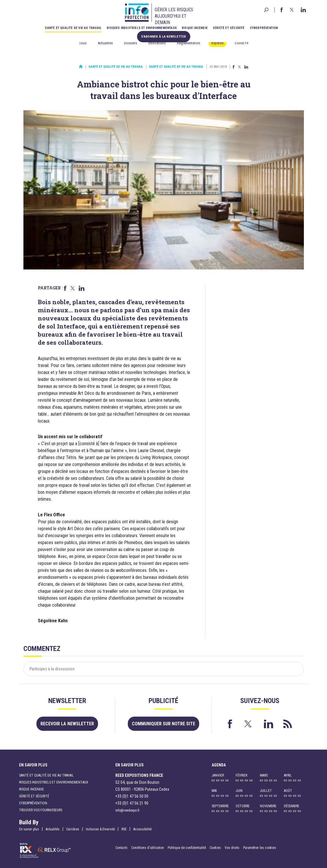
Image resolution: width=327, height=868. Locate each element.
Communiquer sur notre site (163, 724)
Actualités (105, 43)
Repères (217, 43)
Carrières (73, 829)
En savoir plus (29, 829)
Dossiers (131, 43)
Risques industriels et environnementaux (142, 28)
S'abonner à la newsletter (164, 37)
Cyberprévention (264, 28)
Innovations (157, 43)
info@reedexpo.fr (128, 810)
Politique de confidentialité (187, 848)
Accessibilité (142, 829)
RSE (124, 829)
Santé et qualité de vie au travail (73, 28)
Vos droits (232, 848)
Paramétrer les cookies (260, 848)
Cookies (215, 848)
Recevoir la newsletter (67, 724)
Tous (83, 43)
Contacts (121, 848)
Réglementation (189, 43)
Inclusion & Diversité (100, 829)
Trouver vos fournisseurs (41, 810)
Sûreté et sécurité (229, 28)
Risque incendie (195, 28)
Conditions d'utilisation (148, 848)
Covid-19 (241, 43)
